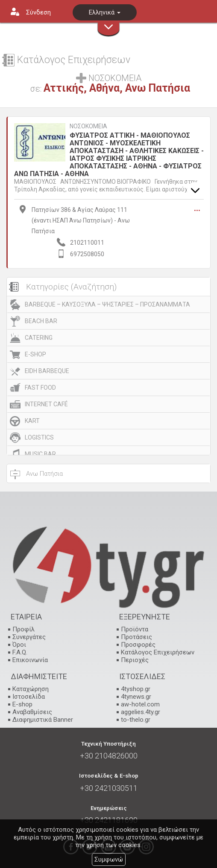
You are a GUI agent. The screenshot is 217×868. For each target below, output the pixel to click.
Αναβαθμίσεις (32, 712)
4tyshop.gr (136, 689)
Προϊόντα (135, 629)
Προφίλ (23, 629)
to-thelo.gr (136, 720)
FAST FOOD (40, 388)
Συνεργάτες (29, 637)
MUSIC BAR (40, 454)
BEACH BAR (41, 321)
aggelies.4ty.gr (141, 712)
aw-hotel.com (140, 704)
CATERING (39, 338)
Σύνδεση (38, 12)
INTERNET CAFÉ (46, 404)
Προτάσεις (136, 637)
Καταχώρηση (31, 689)
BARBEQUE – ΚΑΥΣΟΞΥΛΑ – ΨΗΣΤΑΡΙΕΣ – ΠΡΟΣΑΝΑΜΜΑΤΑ (107, 304)
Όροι (19, 645)
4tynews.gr (136, 697)
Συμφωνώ (109, 859)
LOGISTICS (39, 437)
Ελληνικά (105, 12)
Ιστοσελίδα (29, 697)
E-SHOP (35, 354)
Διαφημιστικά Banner (43, 720)
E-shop (22, 704)
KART (32, 421)
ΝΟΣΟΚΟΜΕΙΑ (88, 126)
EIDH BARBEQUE (47, 371)
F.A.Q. (20, 652)
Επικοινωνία (30, 660)
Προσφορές (138, 645)
